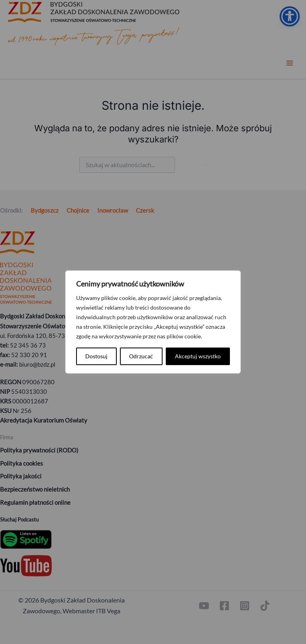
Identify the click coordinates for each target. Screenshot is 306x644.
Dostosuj (96, 356)
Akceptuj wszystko (198, 356)
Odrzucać (141, 356)
